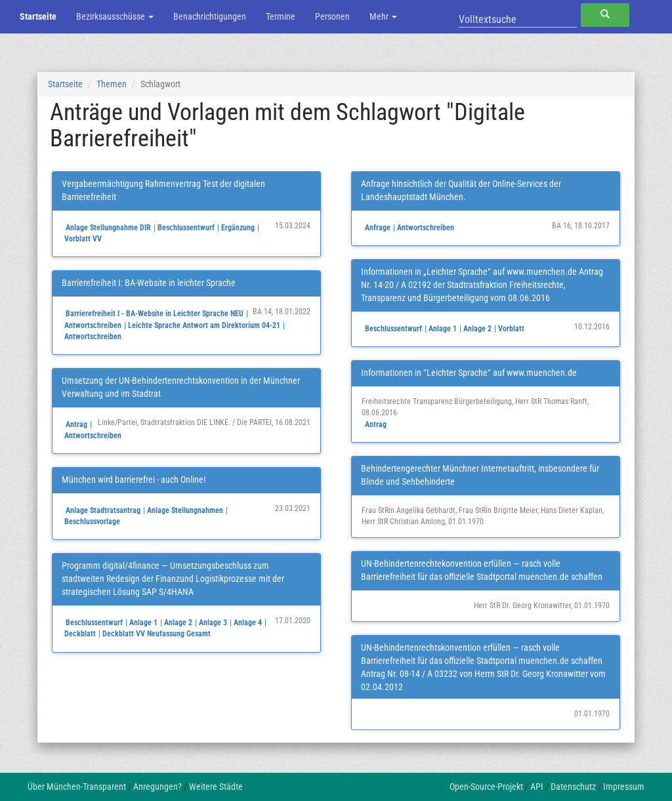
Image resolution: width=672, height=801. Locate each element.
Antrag (76, 424)
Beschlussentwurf (186, 228)
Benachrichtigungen (210, 16)
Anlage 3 (213, 623)
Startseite (38, 16)
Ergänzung (238, 228)
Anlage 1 (143, 623)
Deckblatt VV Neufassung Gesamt (157, 634)
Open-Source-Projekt (486, 787)
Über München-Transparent (77, 787)
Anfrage (378, 228)
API (537, 787)
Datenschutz (573, 787)
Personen (332, 16)
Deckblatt (80, 634)
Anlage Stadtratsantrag (103, 510)
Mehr (383, 16)
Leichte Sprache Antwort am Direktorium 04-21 (204, 325)
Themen (112, 84)
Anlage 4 (248, 623)
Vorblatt (511, 329)
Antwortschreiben (93, 325)
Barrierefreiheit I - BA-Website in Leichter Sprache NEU (155, 314)
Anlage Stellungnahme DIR (108, 228)
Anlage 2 (178, 623)
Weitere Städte (216, 787)
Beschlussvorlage (92, 522)
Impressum (624, 787)
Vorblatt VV (83, 239)
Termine (281, 16)
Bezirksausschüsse (115, 16)
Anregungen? (157, 787)
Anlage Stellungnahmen (185, 510)
